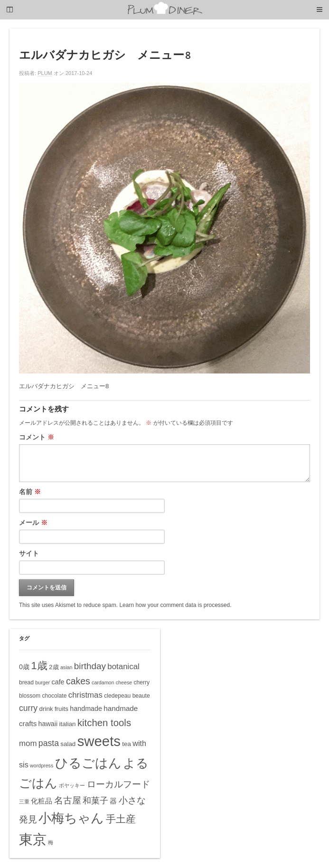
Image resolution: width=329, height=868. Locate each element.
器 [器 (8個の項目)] (113, 801)
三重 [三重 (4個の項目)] (24, 802)
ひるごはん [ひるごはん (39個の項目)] (88, 763)
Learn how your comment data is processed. (175, 605)
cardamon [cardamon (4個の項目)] (103, 682)
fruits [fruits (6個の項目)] (61, 709)
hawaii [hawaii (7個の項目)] (48, 724)
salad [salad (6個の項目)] (68, 744)
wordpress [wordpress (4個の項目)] (42, 765)
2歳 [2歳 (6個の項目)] (54, 667)
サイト (29, 553)
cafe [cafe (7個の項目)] (58, 682)
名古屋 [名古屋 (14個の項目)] (68, 800)
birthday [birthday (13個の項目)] (90, 666)
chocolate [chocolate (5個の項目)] (55, 696)
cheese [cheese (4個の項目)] (124, 682)
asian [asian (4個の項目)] (66, 667)
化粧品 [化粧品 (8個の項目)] (42, 801)
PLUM (45, 73)
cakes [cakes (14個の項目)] (78, 681)
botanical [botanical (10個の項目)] (123, 667)
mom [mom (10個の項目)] (28, 743)
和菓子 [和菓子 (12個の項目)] (95, 801)
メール (33, 523)
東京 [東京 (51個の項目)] (33, 839)
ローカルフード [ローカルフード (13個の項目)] (118, 784)
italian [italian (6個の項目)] (68, 724)
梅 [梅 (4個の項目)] (51, 842)
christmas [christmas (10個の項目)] (85, 695)
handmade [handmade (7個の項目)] (86, 709)
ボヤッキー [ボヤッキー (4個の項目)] (72, 785)
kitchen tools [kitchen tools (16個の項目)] (104, 723)
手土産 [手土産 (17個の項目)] (121, 819)
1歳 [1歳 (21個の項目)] (39, 666)
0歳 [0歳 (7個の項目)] (24, 667)
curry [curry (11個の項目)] (28, 708)
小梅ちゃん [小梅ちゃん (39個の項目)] (71, 818)
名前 (30, 492)
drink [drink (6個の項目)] (46, 709)
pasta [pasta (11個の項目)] (49, 743)
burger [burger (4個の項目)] (42, 682)
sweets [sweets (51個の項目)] (99, 741)
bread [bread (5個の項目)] (26, 682)
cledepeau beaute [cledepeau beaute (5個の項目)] (127, 696)
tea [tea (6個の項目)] (127, 744)
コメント (37, 437)
